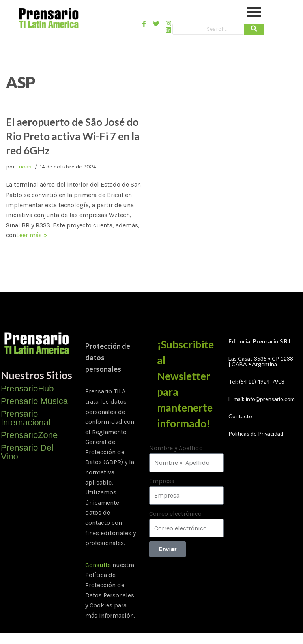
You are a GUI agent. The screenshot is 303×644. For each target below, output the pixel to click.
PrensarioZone (29, 435)
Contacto (240, 416)
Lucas (24, 167)
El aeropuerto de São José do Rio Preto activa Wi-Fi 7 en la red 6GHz (73, 136)
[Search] (208, 29)
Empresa (162, 481)
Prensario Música (34, 401)
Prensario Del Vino (27, 452)
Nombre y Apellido (176, 448)
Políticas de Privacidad (256, 433)
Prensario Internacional (26, 418)
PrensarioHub (27, 388)
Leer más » (32, 235)
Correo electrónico (175, 514)
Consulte (98, 565)
